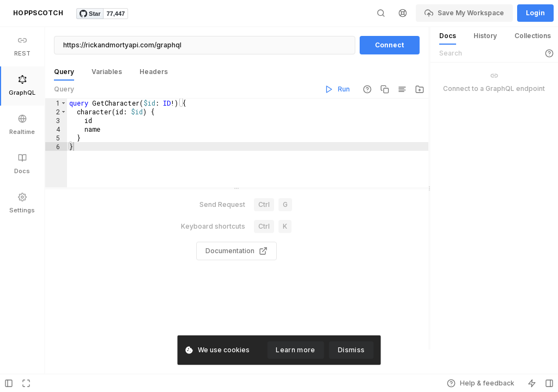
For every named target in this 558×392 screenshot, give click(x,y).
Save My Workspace (464, 13)
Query (64, 89)
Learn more (296, 350)
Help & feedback (481, 383)
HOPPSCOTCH (38, 13)
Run (337, 89)
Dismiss (351, 350)
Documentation (236, 263)
